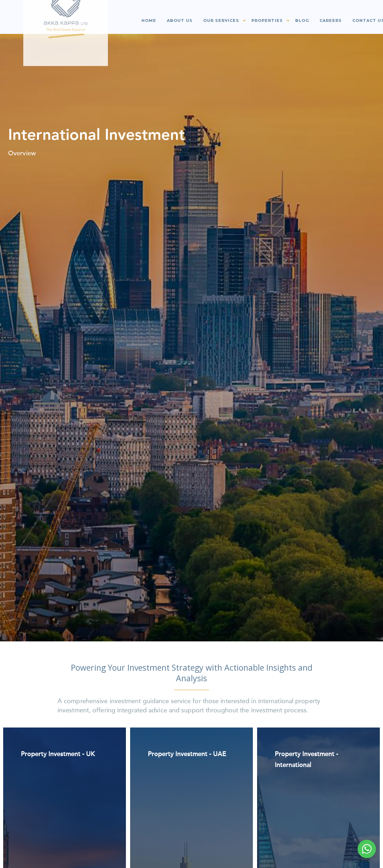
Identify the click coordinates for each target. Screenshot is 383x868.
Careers (331, 20)
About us (180, 20)
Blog (302, 20)
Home (149, 20)
